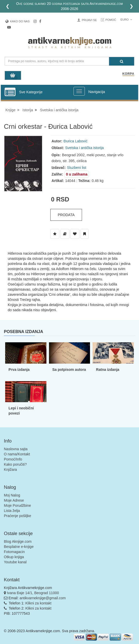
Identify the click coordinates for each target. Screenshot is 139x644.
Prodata (66, 215)
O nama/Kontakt (17, 454)
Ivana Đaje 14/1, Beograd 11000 (33, 593)
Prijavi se (89, 20)
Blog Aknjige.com (18, 541)
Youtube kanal (15, 562)
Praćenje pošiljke (18, 516)
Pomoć (111, 20)
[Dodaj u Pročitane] (85, 234)
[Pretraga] (122, 61)
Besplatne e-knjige (19, 547)
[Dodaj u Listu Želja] (55, 234)
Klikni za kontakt (38, 603)
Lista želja (12, 511)
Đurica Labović (76, 141)
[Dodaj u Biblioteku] (65, 234)
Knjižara (10, 470)
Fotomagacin (14, 552)
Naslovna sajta (16, 449)
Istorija (28, 110)
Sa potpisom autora (69, 370)
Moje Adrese (14, 500)
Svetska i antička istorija (59, 110)
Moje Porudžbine (17, 505)
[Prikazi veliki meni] (79, 91)
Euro (126, 20)
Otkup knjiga (14, 557)
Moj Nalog (12, 495)
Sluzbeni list (77, 168)
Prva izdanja (19, 370)
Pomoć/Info (13, 459)
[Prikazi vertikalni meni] (10, 92)
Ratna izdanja (108, 370)
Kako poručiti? (15, 464)
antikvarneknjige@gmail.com (43, 598)
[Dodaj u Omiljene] (75, 234)
